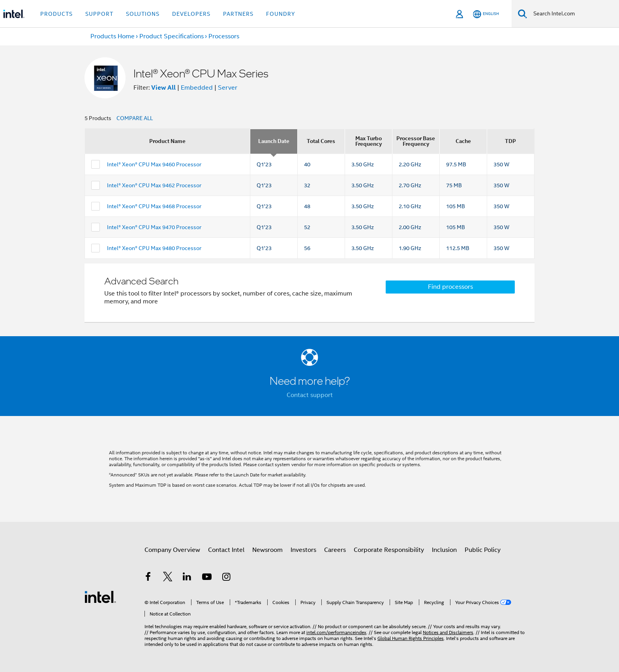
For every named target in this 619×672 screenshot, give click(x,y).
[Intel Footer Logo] (100, 597)
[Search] (522, 14)
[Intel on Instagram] (226, 578)
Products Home (113, 36)
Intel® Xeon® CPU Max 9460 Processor (154, 164)
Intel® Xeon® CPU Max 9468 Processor (154, 206)
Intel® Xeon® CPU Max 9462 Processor (154, 185)
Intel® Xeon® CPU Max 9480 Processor (154, 248)
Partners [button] (238, 14)
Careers (335, 550)
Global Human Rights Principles (411, 638)
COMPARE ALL (135, 118)
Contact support (310, 395)
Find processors (450, 287)
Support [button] (99, 14)
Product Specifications (172, 36)
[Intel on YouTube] (207, 578)
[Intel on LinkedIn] (187, 578)
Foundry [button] (281, 14)
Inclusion (444, 550)
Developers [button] (191, 14)
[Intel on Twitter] (168, 578)
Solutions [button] (143, 14)
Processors (224, 36)
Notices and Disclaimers (448, 632)
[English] (486, 14)
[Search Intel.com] (573, 14)
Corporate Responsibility (389, 550)
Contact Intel (226, 550)
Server (228, 88)
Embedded (197, 88)
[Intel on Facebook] (148, 578)
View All (163, 88)
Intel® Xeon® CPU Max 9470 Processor (154, 227)
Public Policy (483, 550)
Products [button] (56, 14)
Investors (303, 550)
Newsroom (267, 550)
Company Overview (172, 550)
